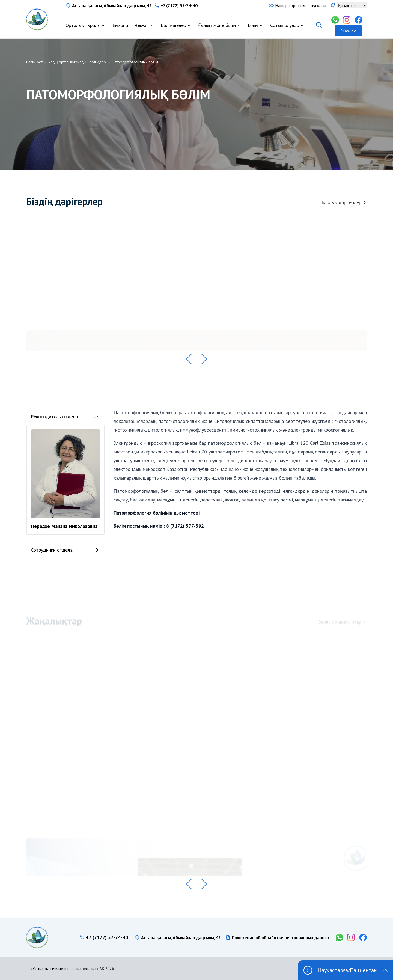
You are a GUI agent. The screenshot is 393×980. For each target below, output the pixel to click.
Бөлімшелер (173, 25)
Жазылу (348, 31)
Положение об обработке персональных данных (281, 937)
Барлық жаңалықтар (343, 623)
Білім (253, 25)
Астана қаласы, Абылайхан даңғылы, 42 (112, 5)
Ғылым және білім (217, 25)
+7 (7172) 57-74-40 (179, 5)
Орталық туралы (83, 25)
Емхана (120, 25)
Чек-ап (142, 25)
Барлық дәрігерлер (344, 202)
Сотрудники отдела (65, 550)
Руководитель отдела (65, 417)
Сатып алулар (285, 25)
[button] (189, 359)
